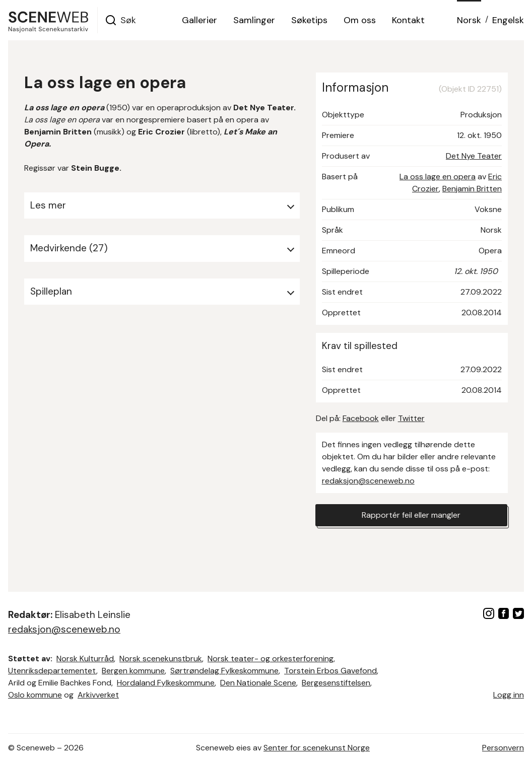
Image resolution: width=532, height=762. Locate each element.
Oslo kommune (35, 695)
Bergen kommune (133, 671)
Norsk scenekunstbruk (161, 659)
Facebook (361, 418)
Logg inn (509, 695)
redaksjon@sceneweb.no (368, 481)
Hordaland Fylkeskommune (166, 683)
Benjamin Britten (472, 189)
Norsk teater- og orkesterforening (271, 659)
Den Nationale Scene (258, 683)
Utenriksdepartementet (52, 671)
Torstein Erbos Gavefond (330, 671)
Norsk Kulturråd (85, 659)
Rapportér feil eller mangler (411, 515)
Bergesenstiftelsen (336, 683)
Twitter (411, 418)
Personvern (503, 748)
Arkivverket (98, 695)
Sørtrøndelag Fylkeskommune (224, 671)
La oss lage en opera (438, 177)
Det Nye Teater (474, 156)
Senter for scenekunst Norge (317, 748)
